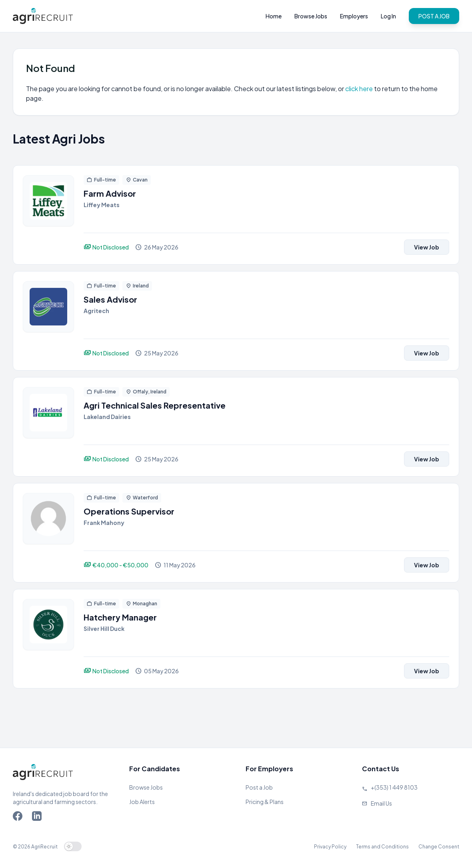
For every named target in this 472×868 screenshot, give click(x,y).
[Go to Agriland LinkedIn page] (38, 818)
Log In (388, 16)
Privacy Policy (330, 847)
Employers (354, 16)
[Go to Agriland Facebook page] (19, 818)
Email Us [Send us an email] (381, 803)
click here (360, 89)
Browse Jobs (311, 16)
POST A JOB (434, 16)
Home (274, 16)
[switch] (73, 846)
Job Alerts (142, 802)
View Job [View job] (427, 247)
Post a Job (259, 787)
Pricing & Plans (265, 802)
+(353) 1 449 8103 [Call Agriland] (394, 787)
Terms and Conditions (382, 847)
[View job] (48, 215)
